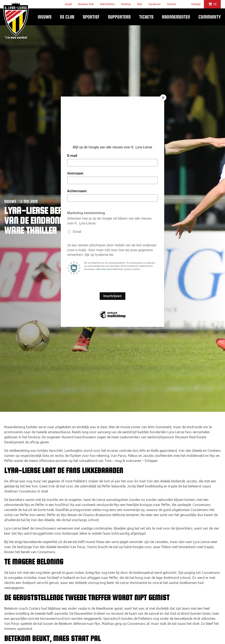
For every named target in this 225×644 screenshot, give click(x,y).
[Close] (163, 98)
